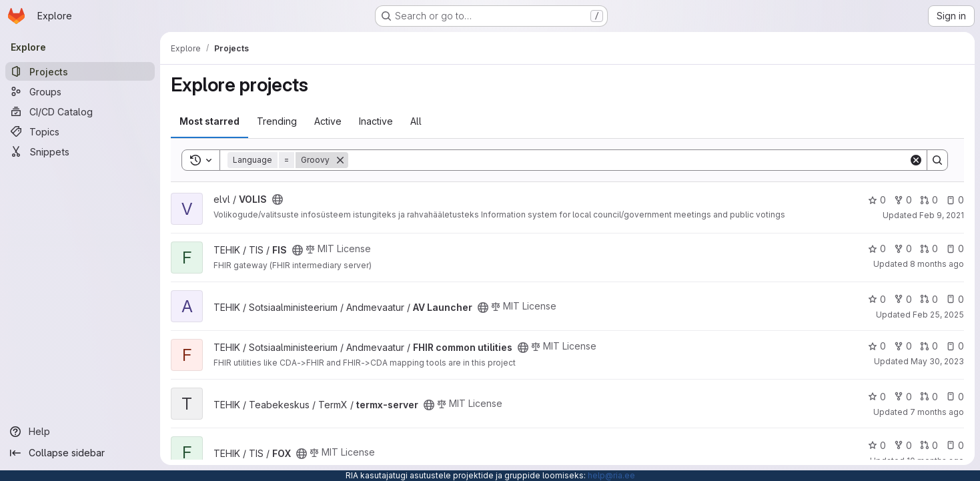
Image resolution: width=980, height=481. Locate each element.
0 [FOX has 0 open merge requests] (929, 445)
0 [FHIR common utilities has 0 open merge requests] (929, 346)
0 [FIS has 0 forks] (903, 249)
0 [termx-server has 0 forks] (903, 397)
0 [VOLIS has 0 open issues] (955, 200)
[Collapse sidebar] (80, 453)
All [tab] (416, 121)
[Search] (628, 160)
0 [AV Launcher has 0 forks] (903, 299)
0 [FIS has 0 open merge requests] (929, 249)
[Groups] (80, 91)
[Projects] (80, 71)
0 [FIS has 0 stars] (877, 249)
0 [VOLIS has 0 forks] (903, 200)
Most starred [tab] (209, 121)
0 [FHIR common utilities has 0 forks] (903, 346)
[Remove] (340, 160)
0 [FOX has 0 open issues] (955, 445)
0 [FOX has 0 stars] (877, 445)
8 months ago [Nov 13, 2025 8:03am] (937, 264)
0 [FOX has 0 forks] (903, 445)
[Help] (80, 432)
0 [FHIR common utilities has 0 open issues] (955, 346)
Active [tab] (328, 121)
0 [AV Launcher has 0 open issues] (955, 299)
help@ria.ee (611, 475)
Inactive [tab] (376, 121)
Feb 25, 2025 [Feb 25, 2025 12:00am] (938, 315)
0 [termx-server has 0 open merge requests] (929, 397)
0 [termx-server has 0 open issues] (955, 397)
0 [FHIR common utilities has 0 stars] (877, 346)
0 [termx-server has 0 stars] (877, 397)
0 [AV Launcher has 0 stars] (877, 299)
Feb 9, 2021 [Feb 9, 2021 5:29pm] (942, 215)
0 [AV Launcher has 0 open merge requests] (929, 299)
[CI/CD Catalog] (80, 111)
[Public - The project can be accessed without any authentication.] (278, 199)
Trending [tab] (277, 121)
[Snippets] (80, 151)
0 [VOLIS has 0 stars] (877, 200)
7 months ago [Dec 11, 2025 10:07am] (937, 412)
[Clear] (916, 160)
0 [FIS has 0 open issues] (955, 249)
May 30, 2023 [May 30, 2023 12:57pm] (937, 361)
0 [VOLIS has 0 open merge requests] (929, 200)
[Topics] (80, 131)
